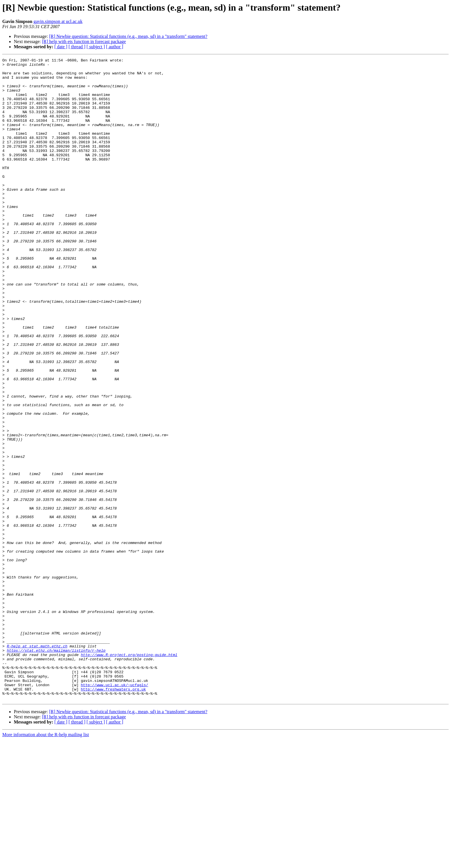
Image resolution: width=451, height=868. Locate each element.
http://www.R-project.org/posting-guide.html (129, 774)
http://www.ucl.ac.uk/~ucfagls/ (114, 811)
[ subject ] (96, 47)
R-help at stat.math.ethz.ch (37, 764)
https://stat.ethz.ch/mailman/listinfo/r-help (56, 769)
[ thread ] (77, 47)
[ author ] (115, 47)
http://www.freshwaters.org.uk (113, 816)
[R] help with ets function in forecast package (84, 42)
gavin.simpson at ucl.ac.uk (58, 21)
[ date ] (61, 47)
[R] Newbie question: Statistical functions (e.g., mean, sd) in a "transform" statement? (128, 36)
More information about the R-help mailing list (46, 863)
